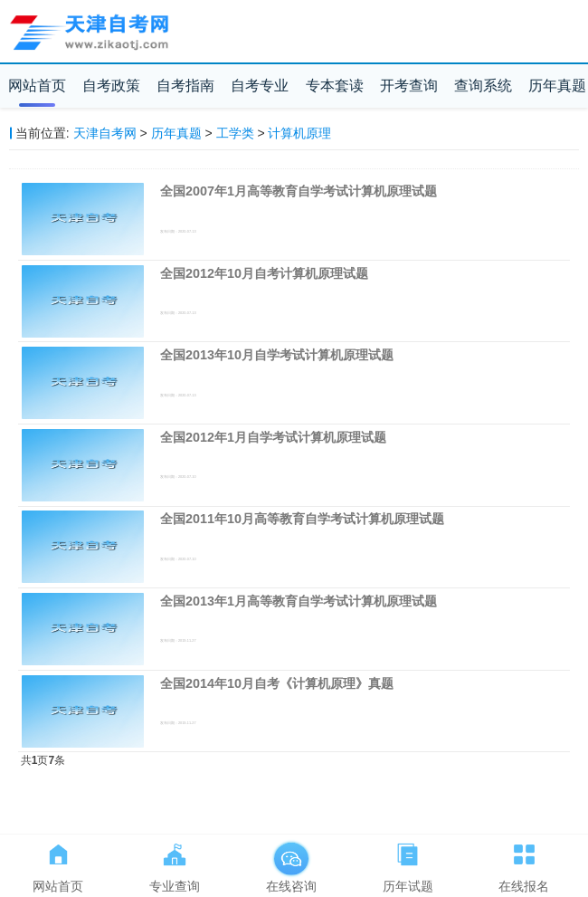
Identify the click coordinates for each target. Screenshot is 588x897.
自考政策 (111, 86)
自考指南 (185, 86)
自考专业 (260, 86)
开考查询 (409, 86)
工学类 (235, 133)
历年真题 (557, 86)
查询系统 (483, 86)
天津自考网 (105, 133)
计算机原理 (299, 133)
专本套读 (335, 86)
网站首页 (37, 86)
